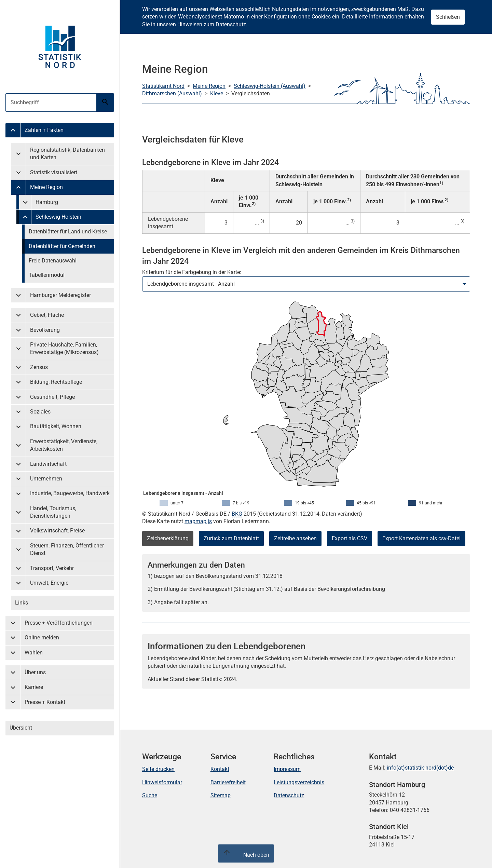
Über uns (35, 672)
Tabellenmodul (47, 275)
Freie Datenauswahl (53, 261)
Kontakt (220, 769)
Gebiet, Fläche (47, 315)
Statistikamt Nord (163, 86)
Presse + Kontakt (45, 702)
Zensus (39, 367)
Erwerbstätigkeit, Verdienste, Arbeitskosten (64, 445)
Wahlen (34, 653)
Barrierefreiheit (228, 782)
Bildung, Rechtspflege (56, 382)
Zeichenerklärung (168, 538)
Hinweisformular (162, 782)
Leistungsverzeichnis (299, 782)
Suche (150, 795)
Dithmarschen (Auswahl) (172, 93)
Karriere (34, 687)
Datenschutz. (231, 24)
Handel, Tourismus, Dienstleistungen (53, 512)
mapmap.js (198, 521)
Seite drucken (158, 769)
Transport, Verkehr (52, 568)
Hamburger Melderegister (60, 295)
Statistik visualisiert (54, 172)
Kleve (217, 93)
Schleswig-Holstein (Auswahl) (270, 86)
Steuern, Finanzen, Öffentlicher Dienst (67, 549)
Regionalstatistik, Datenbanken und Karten (67, 154)
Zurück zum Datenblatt (231, 538)
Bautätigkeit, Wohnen (56, 426)
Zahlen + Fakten (44, 130)
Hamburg (47, 202)
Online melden (42, 638)
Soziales (40, 412)
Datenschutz (289, 795)
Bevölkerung (45, 330)
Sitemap (221, 795)
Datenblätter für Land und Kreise (68, 232)
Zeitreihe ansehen (295, 538)
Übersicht (21, 728)
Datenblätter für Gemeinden (62, 246)
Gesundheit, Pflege (52, 397)
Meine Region (46, 187)
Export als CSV (350, 538)
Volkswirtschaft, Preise (57, 531)
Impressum (287, 769)
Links (22, 603)
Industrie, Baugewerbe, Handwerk (70, 493)
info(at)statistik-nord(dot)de (420, 768)
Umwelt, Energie (49, 583)
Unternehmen (46, 479)
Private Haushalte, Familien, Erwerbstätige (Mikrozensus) (64, 348)
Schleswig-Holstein (58, 217)
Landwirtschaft (48, 464)
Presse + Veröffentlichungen (59, 623)
